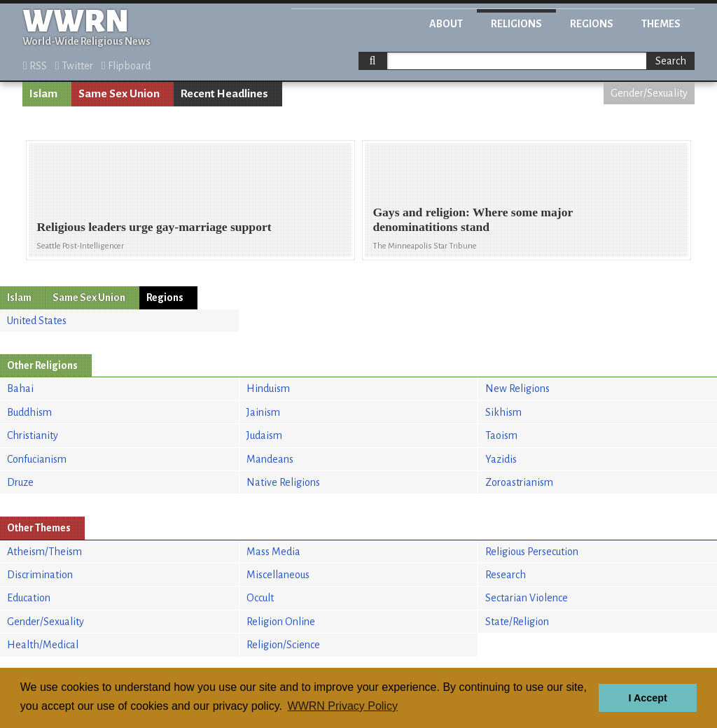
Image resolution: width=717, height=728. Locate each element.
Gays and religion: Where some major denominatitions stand (473, 219)
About (446, 24)
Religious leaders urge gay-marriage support (154, 227)
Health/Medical (43, 645)
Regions (592, 24)
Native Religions (283, 482)
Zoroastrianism (519, 482)
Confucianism (37, 459)
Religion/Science (283, 645)
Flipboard (126, 66)
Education (29, 598)
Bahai (20, 388)
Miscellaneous (278, 575)
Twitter (74, 66)
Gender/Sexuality (649, 93)
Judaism (264, 435)
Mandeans (270, 459)
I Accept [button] (647, 698)
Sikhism (503, 412)
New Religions (517, 388)
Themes (661, 24)
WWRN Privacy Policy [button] (343, 706)
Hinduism (268, 388)
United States (37, 321)
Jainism (263, 412)
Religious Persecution (532, 552)
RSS (35, 66)
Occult (260, 598)
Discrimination (40, 575)
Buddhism (29, 412)
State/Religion (517, 622)
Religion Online (281, 622)
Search (671, 61)
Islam (43, 94)
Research (506, 575)
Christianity (33, 435)
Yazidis (501, 459)
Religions (516, 24)
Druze (20, 482)
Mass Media (273, 552)
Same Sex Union (119, 94)
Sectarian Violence (527, 598)
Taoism (501, 435)
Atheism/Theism (44, 552)
